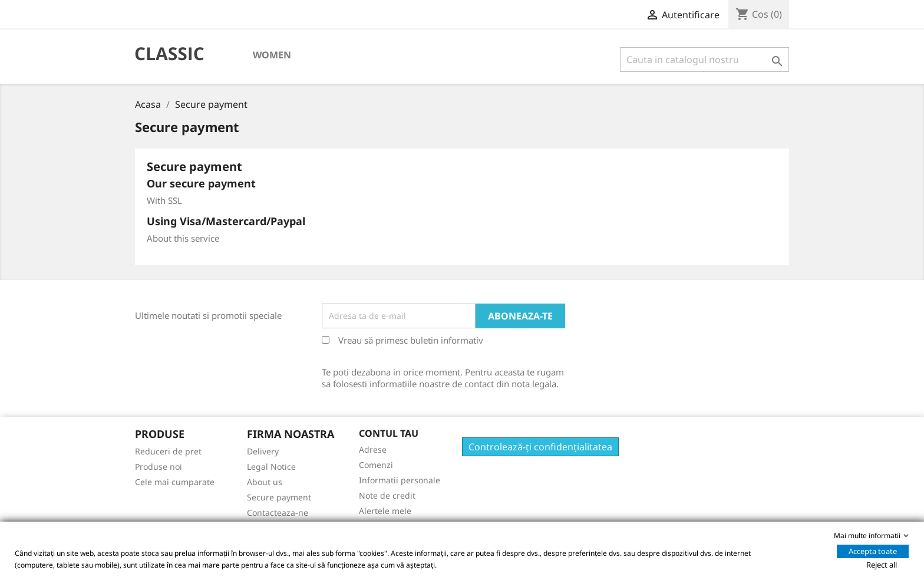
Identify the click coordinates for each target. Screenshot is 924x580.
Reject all (882, 565)
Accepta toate (873, 551)
